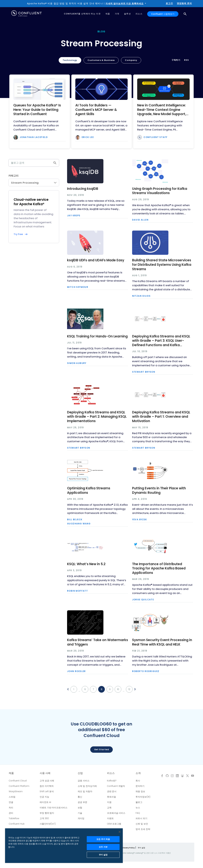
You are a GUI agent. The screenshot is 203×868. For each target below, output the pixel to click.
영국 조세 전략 (143, 829)
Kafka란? (112, 781)
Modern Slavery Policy (125, 848)
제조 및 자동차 (85, 791)
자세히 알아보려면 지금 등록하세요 (124, 3)
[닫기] (120, 832)
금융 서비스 (84, 781)
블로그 (139, 802)
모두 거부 (103, 847)
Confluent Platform (19, 786)
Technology (70, 60)
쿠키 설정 (141, 848)
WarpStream (16, 791)
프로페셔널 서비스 (116, 813)
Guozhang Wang (79, 524)
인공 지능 (44, 797)
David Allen (140, 220)
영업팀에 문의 (184, 3)
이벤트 (110, 818)
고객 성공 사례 (47, 781)
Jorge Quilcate (143, 600)
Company (131, 60)
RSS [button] (187, 60)
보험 (80, 808)
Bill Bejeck (75, 520)
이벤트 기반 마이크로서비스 (54, 808)
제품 (11, 773)
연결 (11, 802)
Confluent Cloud (18, 781)
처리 (11, 808)
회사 (138, 781)
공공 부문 (82, 802)
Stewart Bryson (144, 372)
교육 (109, 808)
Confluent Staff (156, 137)
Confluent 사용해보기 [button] (163, 14)
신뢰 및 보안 (142, 824)
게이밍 (81, 818)
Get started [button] (102, 749)
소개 (138, 773)
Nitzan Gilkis (141, 296)
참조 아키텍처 (47, 786)
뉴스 (138, 808)
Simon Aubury (77, 363)
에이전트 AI (45, 802)
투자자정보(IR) (143, 797)
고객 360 (44, 818)
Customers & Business (101, 60)
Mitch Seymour (78, 287)
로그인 (169, 3)
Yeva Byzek (140, 520)
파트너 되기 (141, 818)
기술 (80, 813)
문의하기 (140, 786)
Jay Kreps (74, 216)
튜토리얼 (111, 797)
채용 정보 (140, 791)
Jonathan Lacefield (34, 137)
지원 (109, 802)
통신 (80, 797)
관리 (11, 813)
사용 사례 (45, 773)
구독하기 (176, 60)
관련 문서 (112, 791)
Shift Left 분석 (47, 791)
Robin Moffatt (77, 591)
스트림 (12, 797)
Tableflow (14, 818)
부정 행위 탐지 (47, 813)
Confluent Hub (17, 824)
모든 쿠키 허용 (103, 839)
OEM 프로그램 (114, 824)
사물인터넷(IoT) (48, 824)
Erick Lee (88, 137)
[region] (64, 846)
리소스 (111, 773)
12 (129, 689)
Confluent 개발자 (116, 786)
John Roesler (76, 671)
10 (118, 689)
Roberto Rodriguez (146, 671)
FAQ (138, 813)
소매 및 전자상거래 (87, 786)
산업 (80, 773)
